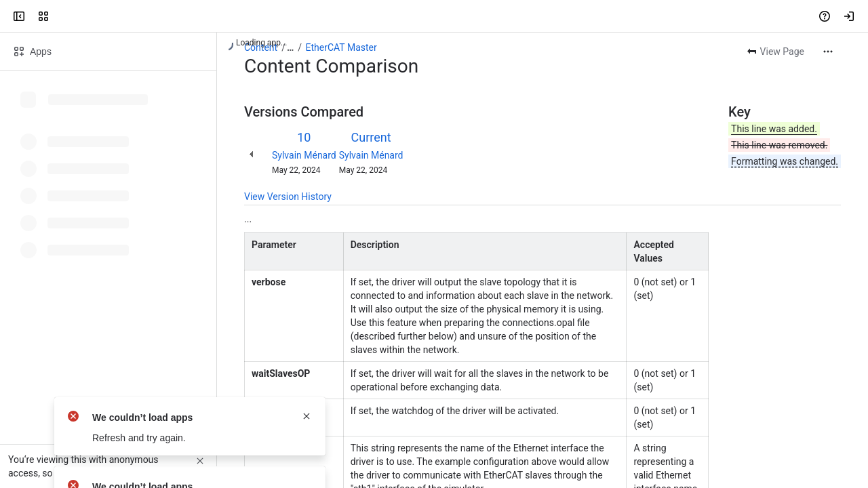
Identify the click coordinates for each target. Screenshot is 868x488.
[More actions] (828, 52)
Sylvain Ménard (304, 155)
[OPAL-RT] (62, 16)
